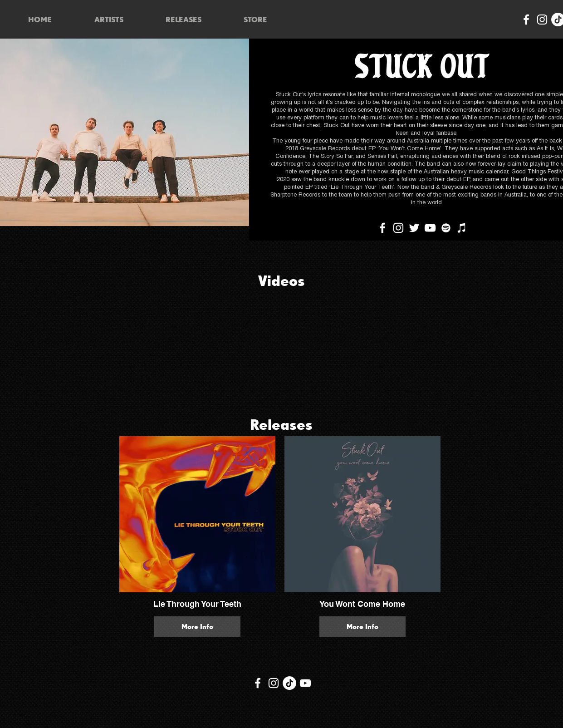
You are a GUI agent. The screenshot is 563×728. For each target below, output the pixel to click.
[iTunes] (462, 228)
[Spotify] (446, 228)
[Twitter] (414, 228)
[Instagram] (542, 20)
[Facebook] (526, 20)
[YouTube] (430, 228)
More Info (197, 627)
